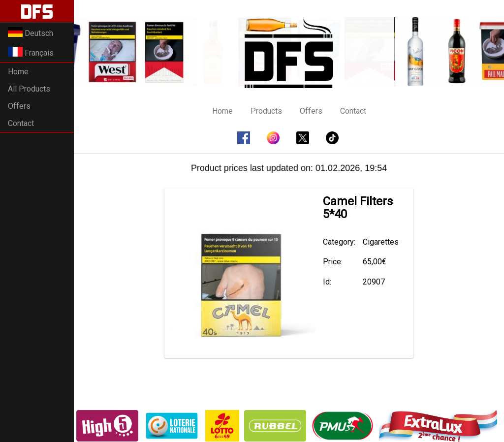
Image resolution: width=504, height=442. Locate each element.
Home (18, 72)
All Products (29, 89)
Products (266, 111)
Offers (19, 106)
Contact (21, 123)
